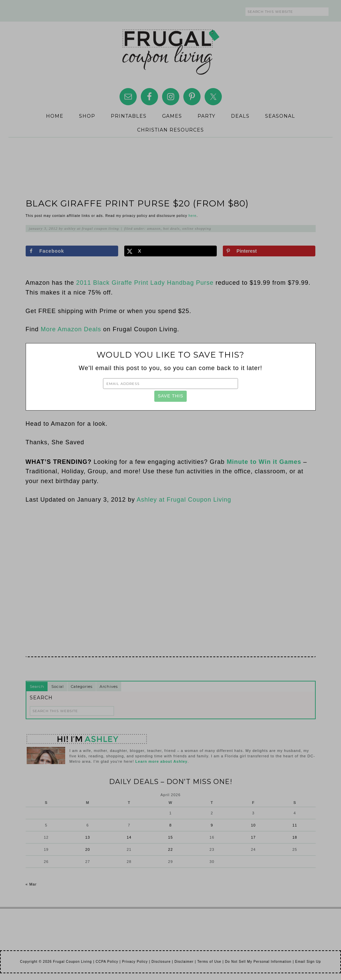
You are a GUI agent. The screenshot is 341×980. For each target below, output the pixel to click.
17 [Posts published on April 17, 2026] (253, 837)
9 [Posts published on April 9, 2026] (212, 825)
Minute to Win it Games (264, 462)
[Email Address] (170, 384)
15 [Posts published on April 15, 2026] (170, 837)
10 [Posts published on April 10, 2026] (253, 825)
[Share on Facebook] (72, 251)
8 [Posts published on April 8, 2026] (170, 825)
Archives (109, 687)
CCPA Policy (107, 962)
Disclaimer (184, 962)
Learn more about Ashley (162, 761)
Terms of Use (209, 962)
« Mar (31, 884)
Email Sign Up (308, 962)
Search (37, 687)
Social (58, 687)
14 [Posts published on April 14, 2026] (129, 837)
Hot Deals (171, 228)
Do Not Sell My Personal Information (258, 962)
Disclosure (161, 962)
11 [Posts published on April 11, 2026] (295, 825)
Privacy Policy (135, 962)
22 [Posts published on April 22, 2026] (170, 849)
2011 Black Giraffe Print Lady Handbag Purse (145, 283)
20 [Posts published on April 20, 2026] (87, 849)
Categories (82, 687)
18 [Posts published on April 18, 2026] (295, 837)
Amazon (154, 228)
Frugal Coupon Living (170, 49)
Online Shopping (197, 228)
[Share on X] (171, 251)
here (192, 216)
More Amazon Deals (72, 329)
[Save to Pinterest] (269, 251)
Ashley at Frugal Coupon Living (184, 500)
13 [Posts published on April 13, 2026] (87, 837)
